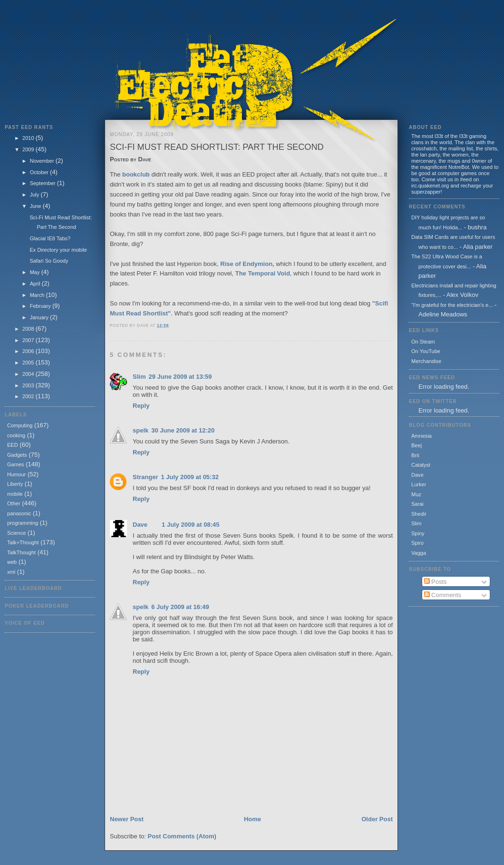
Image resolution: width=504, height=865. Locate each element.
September (44, 183)
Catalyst (421, 465)
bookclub (136, 174)
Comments (443, 595)
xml (11, 572)
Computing (20, 425)
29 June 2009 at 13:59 (180, 377)
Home (252, 819)
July (35, 195)
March (38, 295)
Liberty (15, 484)
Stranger (145, 477)
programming (23, 523)
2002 (29, 396)
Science (16, 533)
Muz (416, 494)
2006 (29, 351)
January (40, 317)
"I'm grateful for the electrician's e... (452, 305)
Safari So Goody (49, 261)
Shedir (419, 514)
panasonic (19, 513)
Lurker (419, 484)
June (36, 206)
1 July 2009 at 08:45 (190, 525)
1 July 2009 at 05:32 (189, 477)
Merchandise (426, 361)
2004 (29, 374)
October (40, 172)
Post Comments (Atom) (182, 836)
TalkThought (21, 552)
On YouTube (426, 351)
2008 (29, 329)
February (41, 306)
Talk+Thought (23, 542)
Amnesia (422, 436)
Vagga (419, 553)
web (12, 562)
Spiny (418, 533)
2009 (29, 149)
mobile (15, 494)
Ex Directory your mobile (58, 250)
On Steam (423, 342)
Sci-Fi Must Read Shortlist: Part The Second (217, 147)
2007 (29, 340)
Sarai (417, 504)
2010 (29, 138)
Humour (16, 474)
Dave (140, 525)
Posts (436, 582)
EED (13, 445)
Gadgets (17, 455)
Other (14, 503)
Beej (417, 445)
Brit (415, 455)
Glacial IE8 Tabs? (50, 238)
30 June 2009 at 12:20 (183, 430)
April (36, 284)
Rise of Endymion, (247, 264)
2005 (29, 363)
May (36, 272)
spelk (141, 430)
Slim (139, 377)
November (43, 161)
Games (16, 464)
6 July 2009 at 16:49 (180, 607)
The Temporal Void (263, 273)
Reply (141, 406)
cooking (16, 435)
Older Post (377, 819)
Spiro (417, 543)
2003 (29, 385)
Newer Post (127, 819)
